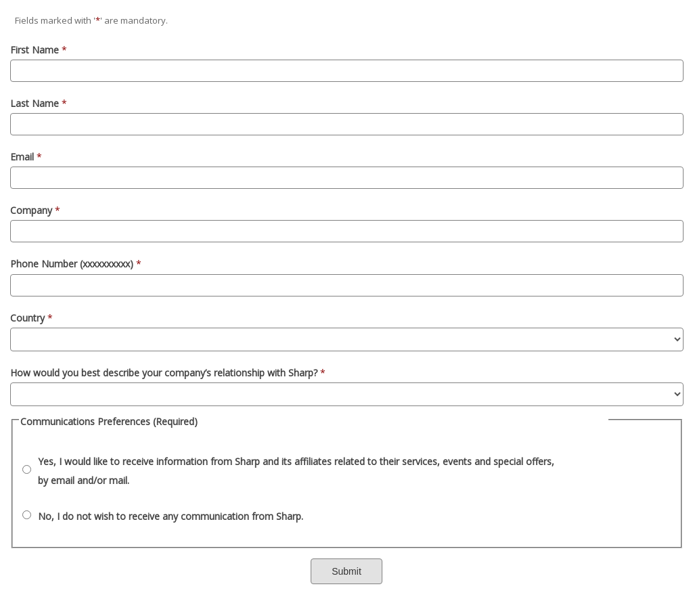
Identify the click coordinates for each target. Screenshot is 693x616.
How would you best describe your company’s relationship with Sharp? (168, 373)
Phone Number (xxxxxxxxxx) (76, 264)
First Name (39, 50)
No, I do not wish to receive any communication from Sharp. (171, 516)
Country (31, 318)
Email (26, 157)
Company (35, 210)
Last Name (39, 103)
